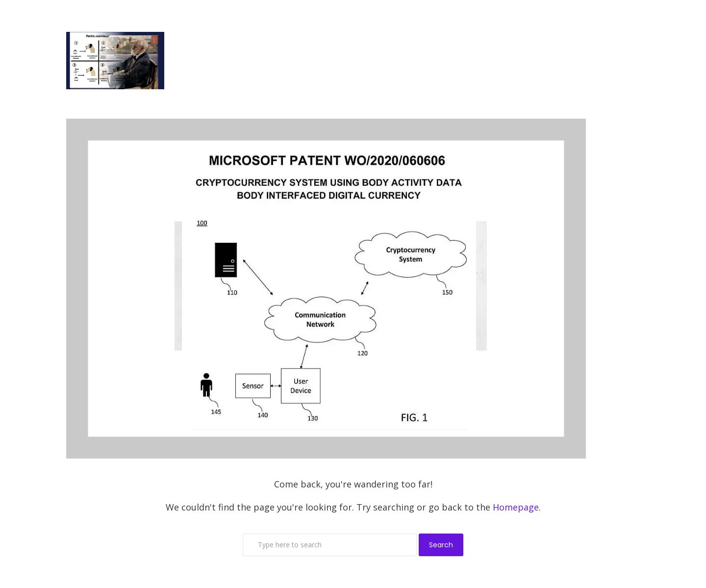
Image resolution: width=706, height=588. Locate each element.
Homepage (516, 507)
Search (441, 545)
